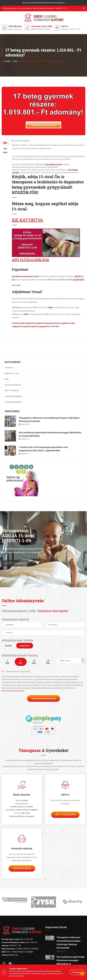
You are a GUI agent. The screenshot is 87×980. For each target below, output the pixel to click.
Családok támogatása (13, 396)
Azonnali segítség (22, 848)
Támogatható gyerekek (53, 164)
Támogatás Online (22, 868)
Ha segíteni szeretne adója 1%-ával (25, 276)
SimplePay (25, 646)
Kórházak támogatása (13, 402)
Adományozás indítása (43, 698)
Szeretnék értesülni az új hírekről (16, 671)
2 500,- (8, 662)
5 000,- (21, 662)
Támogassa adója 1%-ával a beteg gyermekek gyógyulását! (35, 8)
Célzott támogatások (21, 141)
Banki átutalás (22, 795)
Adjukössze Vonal (12, 373)
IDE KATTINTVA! (79, 280)
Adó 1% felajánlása (65, 815)
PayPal (8, 646)
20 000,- (48, 662)
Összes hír (9, 368)
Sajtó (7, 379)
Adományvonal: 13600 (42, 26)
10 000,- (34, 662)
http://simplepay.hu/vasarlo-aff (13, 691)
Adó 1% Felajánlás (12, 391)
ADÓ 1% (65, 795)
